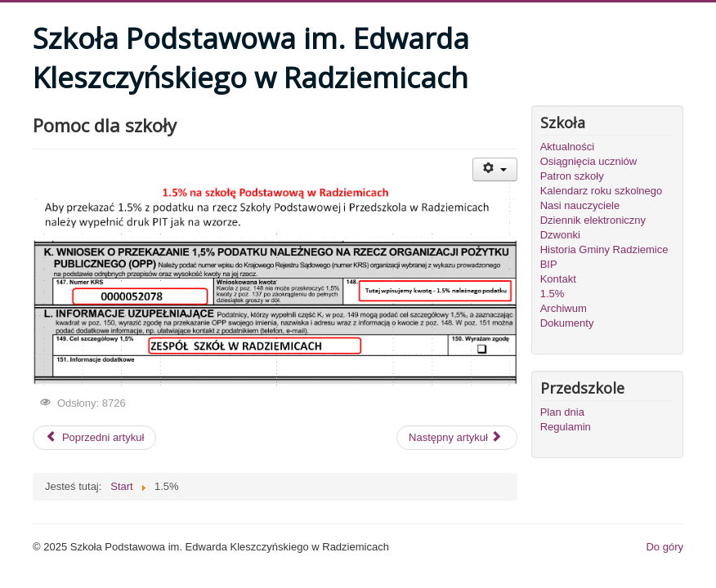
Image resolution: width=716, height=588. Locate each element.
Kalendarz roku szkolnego (602, 191)
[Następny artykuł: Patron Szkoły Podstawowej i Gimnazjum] (457, 438)
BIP (549, 264)
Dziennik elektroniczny (593, 220)
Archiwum (564, 308)
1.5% (553, 294)
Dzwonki (560, 235)
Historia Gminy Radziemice (604, 249)
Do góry (665, 547)
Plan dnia (562, 412)
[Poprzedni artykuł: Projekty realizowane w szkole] (94, 438)
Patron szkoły (572, 176)
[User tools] (495, 169)
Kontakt (558, 279)
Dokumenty (567, 323)
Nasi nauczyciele (580, 205)
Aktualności (567, 147)
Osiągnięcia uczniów (589, 161)
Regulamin (566, 427)
